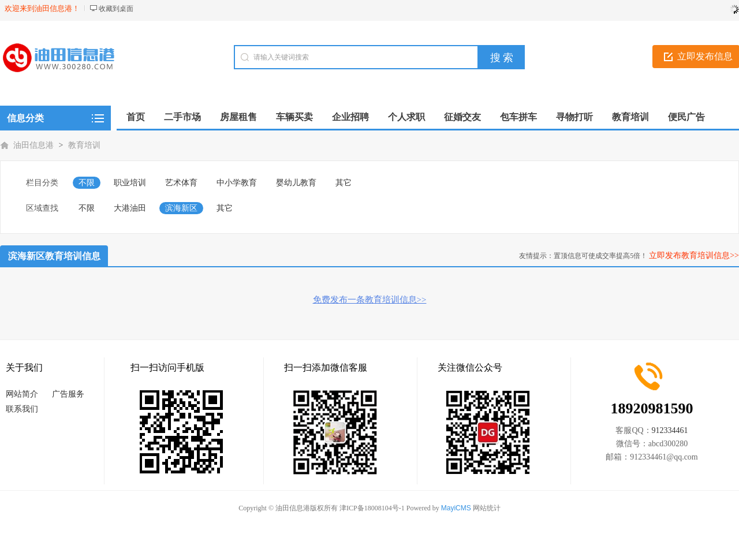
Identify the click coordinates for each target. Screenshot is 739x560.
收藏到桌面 (116, 9)
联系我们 (22, 409)
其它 (344, 183)
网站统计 (487, 508)
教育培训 (84, 145)
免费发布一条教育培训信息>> (370, 300)
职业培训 (130, 183)
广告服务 (68, 394)
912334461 (670, 430)
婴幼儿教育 (296, 183)
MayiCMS (456, 508)
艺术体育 (181, 183)
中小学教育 (237, 183)
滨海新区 (181, 208)
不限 (87, 183)
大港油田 (130, 208)
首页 (136, 117)
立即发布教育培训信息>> (694, 255)
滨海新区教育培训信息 (54, 256)
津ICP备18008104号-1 (372, 508)
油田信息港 (33, 145)
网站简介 (22, 394)
